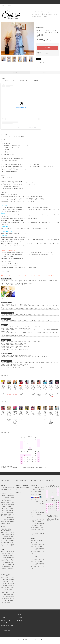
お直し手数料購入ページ (6, 298)
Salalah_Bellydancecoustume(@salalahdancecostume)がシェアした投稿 (21, 127)
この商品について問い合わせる (43, 65)
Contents (8, 6)
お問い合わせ (19, 620)
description (15, 73)
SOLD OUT (47, 48)
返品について (40, 52)
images (45, 73)
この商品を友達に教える (41, 63)
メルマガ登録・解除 (5, 631)
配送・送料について (5, 620)
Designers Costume (43, 23)
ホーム (37, 23)
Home (3, 6)
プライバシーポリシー (6, 628)
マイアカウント (19, 615)
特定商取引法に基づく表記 (42, 54)
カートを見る (19, 617)
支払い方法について (5, 617)
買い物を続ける (40, 67)
